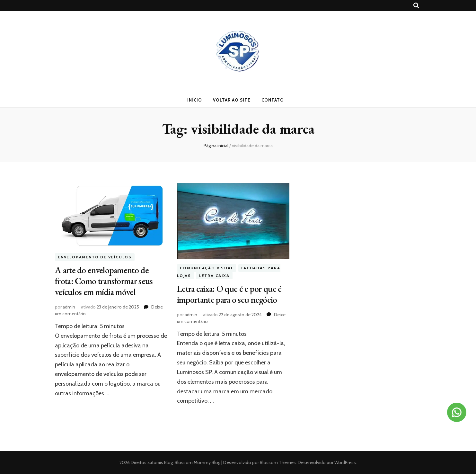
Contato (273, 100)
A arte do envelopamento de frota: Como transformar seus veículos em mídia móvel (104, 281)
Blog (168, 462)
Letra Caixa (214, 276)
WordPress (345, 462)
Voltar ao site (232, 100)
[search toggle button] (416, 6)
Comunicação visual (207, 268)
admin (69, 307)
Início (195, 100)
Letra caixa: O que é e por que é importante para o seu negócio (229, 294)
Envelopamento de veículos (95, 257)
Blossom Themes (277, 462)
